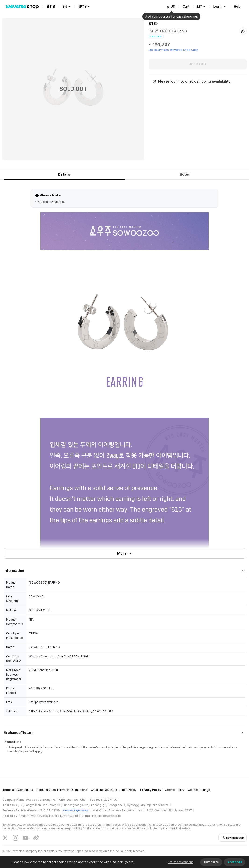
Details (64, 174)
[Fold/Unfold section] (124, 571)
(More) (129, 862)
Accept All (235, 862)
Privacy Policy (151, 790)
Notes (185, 174)
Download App (233, 838)
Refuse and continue (180, 862)
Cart (186, 7)
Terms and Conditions (18, 790)
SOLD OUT (198, 64)
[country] (171, 7)
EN (65, 7)
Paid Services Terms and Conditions (62, 790)
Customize (211, 862)
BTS (152, 24)
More (124, 553)
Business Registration (76, 810)
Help (237, 7)
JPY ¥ (82, 7)
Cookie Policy (174, 790)
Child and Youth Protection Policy (114, 790)
